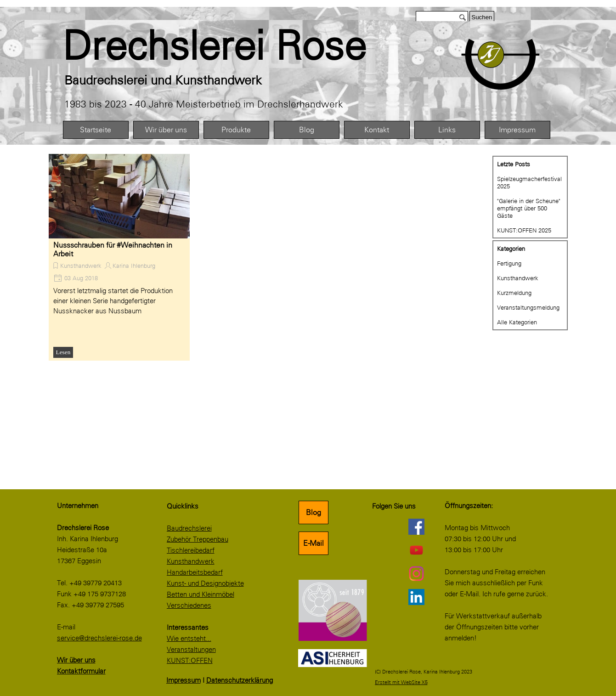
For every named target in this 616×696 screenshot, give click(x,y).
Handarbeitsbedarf (195, 572)
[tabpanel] (235, 46)
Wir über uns (166, 130)
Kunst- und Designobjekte (205, 583)
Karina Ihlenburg (134, 266)
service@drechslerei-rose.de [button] (99, 638)
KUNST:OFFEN (190, 661)
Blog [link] (314, 512)
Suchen (482, 17)
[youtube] (417, 550)
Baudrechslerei (189, 528)
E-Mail (314, 543)
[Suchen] (442, 17)
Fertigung (509, 263)
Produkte (236, 130)
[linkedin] (417, 597)
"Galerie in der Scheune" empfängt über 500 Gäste (529, 208)
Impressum (517, 130)
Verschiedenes (189, 605)
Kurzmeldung (514, 293)
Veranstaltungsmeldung (528, 307)
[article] (119, 257)
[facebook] (417, 526)
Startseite (96, 130)
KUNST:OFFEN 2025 (524, 230)
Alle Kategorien (517, 322)
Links (447, 130)
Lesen (63, 352)
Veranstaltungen (191, 650)
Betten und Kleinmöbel (201, 594)
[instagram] (417, 573)
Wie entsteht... (189, 639)
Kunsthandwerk (81, 266)
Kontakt (377, 130)
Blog (307, 130)
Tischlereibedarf (191, 550)
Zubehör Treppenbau (198, 539)
